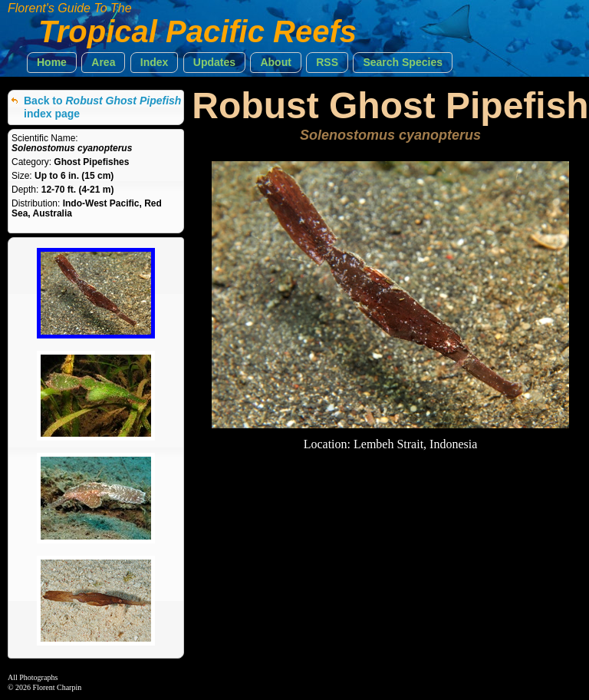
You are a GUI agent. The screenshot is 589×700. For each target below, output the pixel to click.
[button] (52, 63)
